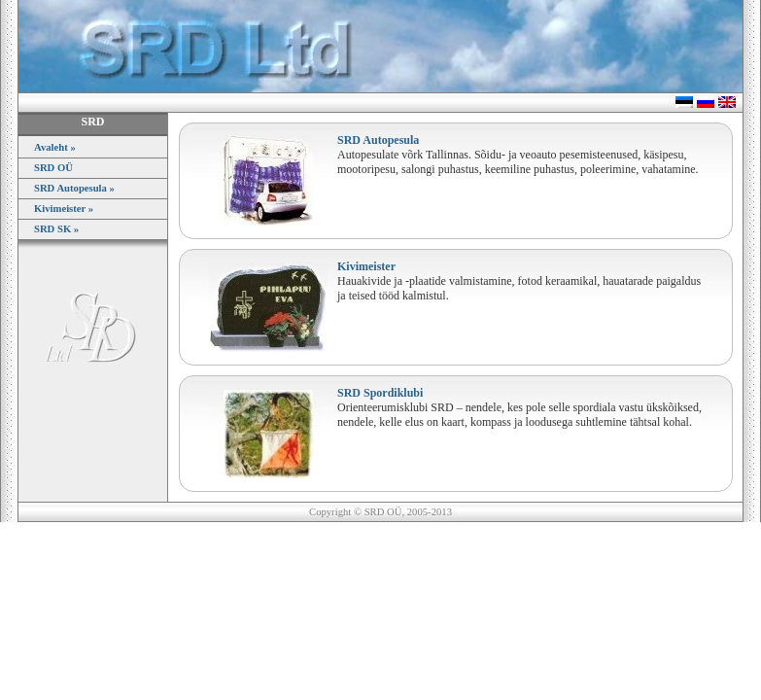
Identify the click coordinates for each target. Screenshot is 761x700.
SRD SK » (56, 229)
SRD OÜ (53, 168)
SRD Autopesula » (74, 188)
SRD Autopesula (378, 140)
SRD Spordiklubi (380, 393)
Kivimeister (366, 266)
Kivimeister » (64, 209)
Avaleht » (55, 147)
